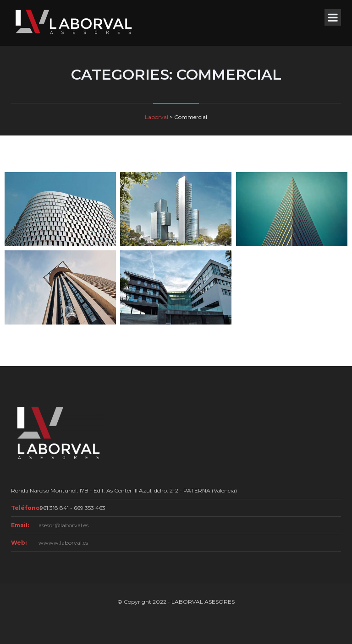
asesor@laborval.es (63, 525)
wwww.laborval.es (63, 543)
